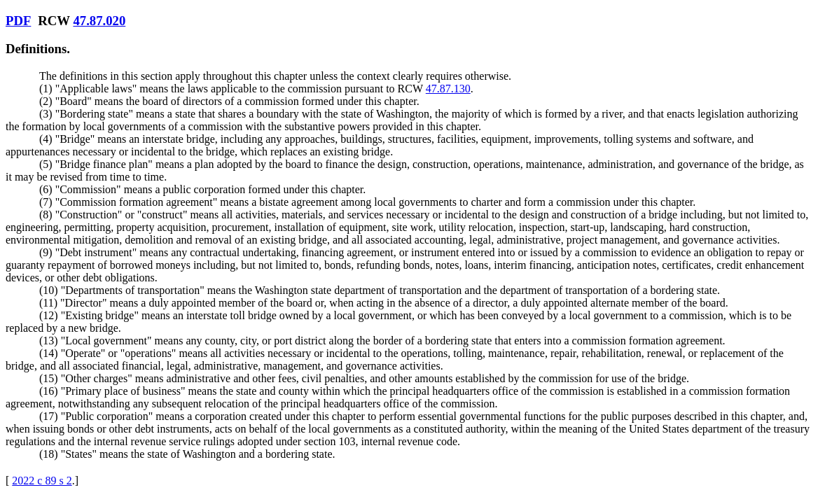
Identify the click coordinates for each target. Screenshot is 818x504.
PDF (18, 21)
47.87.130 (448, 89)
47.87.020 (99, 21)
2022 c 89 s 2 (42, 481)
